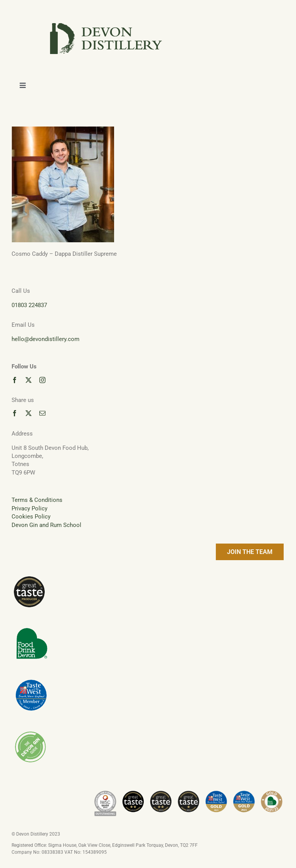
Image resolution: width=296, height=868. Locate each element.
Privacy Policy (29, 508)
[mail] (42, 413)
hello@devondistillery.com (45, 339)
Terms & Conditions (37, 500)
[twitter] (29, 380)
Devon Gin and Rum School (46, 525)
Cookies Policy (31, 517)
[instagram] (42, 380)
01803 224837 (29, 305)
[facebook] (15, 380)
